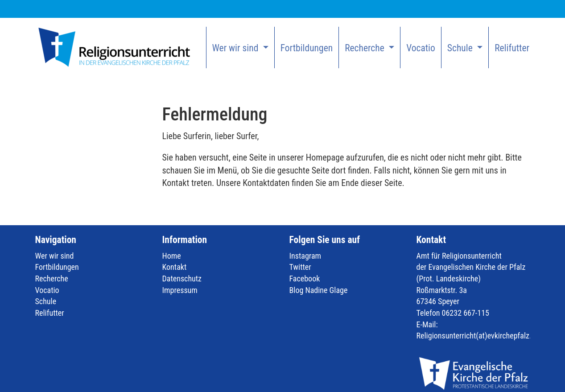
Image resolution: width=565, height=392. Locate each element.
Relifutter (512, 48)
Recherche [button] (366, 48)
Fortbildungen (307, 48)
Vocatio (421, 48)
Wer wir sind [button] (237, 48)
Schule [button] (461, 48)
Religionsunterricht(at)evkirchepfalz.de (478, 336)
